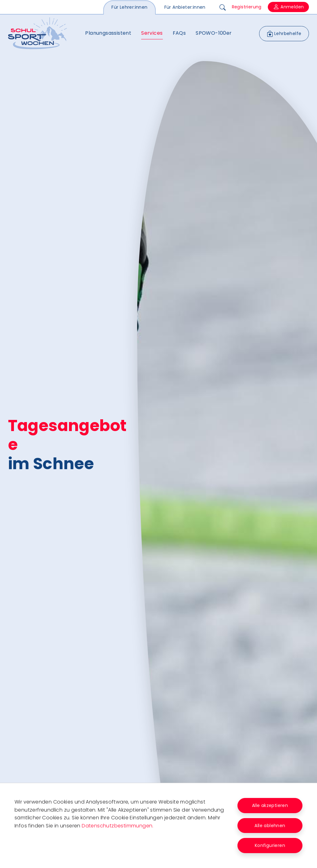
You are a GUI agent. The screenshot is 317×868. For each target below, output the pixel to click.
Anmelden (289, 7)
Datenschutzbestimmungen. (118, 826)
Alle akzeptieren (270, 805)
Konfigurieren (270, 845)
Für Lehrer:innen (129, 7)
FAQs (179, 33)
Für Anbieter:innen (185, 7)
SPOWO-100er (214, 33)
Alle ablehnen (270, 826)
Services (152, 33)
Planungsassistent (108, 33)
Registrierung (247, 7)
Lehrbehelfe (284, 34)
